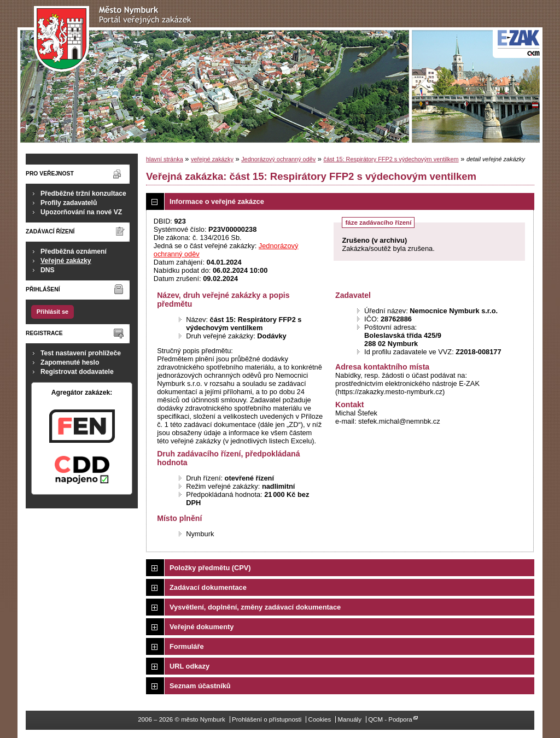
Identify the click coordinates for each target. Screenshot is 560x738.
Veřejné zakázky (66, 261)
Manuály (349, 719)
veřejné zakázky (212, 159)
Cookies (320, 719)
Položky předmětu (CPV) (210, 568)
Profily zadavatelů (69, 203)
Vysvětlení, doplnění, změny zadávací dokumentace (255, 607)
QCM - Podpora (390, 719)
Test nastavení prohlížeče (81, 353)
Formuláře (187, 646)
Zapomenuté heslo (70, 362)
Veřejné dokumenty (202, 627)
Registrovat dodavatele (77, 372)
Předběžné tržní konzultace (83, 194)
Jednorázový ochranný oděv (278, 159)
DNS (48, 270)
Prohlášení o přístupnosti (267, 719)
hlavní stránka (165, 159)
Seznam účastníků (200, 686)
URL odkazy (189, 666)
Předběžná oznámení (74, 251)
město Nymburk (116, 39)
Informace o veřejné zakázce (217, 201)
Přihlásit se (52, 312)
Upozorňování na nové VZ (81, 212)
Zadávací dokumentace (208, 587)
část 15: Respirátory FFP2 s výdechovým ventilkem (391, 159)
